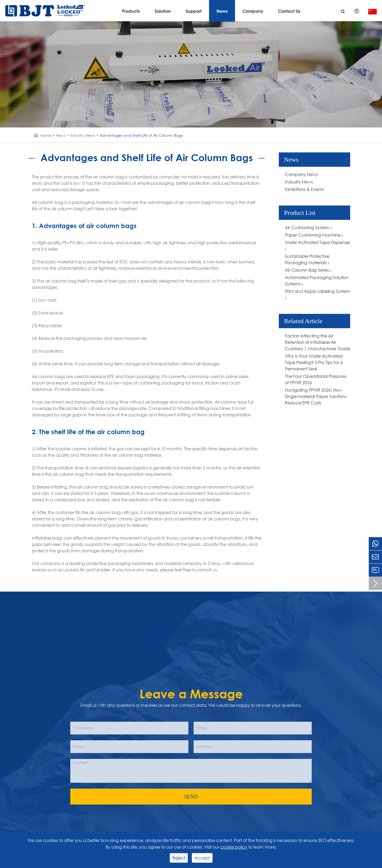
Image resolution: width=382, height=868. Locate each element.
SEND (191, 797)
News (222, 11)
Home (46, 135)
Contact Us (289, 11)
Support (194, 11)
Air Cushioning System (308, 227)
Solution (163, 11)
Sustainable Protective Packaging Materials (307, 259)
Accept (202, 858)
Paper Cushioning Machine (314, 235)
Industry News (83, 135)
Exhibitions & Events (304, 189)
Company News (301, 174)
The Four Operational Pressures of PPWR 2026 (316, 379)
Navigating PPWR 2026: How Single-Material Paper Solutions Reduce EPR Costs (316, 396)
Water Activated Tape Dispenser (318, 245)
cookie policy (234, 847)
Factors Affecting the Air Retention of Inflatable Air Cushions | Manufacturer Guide (318, 342)
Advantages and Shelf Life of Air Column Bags (141, 135)
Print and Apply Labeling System (317, 294)
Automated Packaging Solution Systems (317, 281)
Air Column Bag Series (308, 270)
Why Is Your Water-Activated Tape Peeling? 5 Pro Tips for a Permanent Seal (314, 362)
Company (253, 11)
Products (131, 11)
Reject (179, 858)
